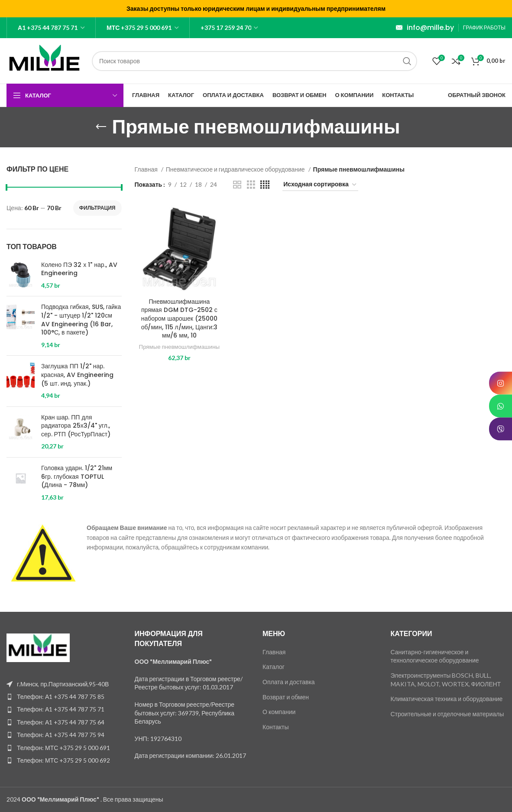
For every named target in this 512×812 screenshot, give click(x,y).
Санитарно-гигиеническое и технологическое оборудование (435, 656)
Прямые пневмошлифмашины (179, 351)
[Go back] (101, 127)
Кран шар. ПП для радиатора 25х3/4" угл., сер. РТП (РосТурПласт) (76, 426)
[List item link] (64, 697)
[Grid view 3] (251, 185)
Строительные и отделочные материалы (447, 714)
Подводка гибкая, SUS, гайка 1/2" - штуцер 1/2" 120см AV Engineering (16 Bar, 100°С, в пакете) (81, 320)
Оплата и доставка (289, 682)
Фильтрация (97, 208)
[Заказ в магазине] (320, 185)
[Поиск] (254, 61)
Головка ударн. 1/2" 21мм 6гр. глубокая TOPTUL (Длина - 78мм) (77, 477)
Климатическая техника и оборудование (447, 699)
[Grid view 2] (237, 185)
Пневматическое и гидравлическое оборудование (236, 169)
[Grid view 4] (265, 185)
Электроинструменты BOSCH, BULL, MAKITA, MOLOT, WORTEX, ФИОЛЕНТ (446, 680)
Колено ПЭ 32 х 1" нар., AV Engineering (79, 269)
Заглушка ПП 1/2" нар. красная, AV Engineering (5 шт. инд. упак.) (77, 375)
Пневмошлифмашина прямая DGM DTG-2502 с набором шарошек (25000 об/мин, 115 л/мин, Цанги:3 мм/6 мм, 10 (179, 318)
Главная (147, 169)
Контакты (275, 727)
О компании (279, 712)
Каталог (274, 667)
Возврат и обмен (286, 697)
